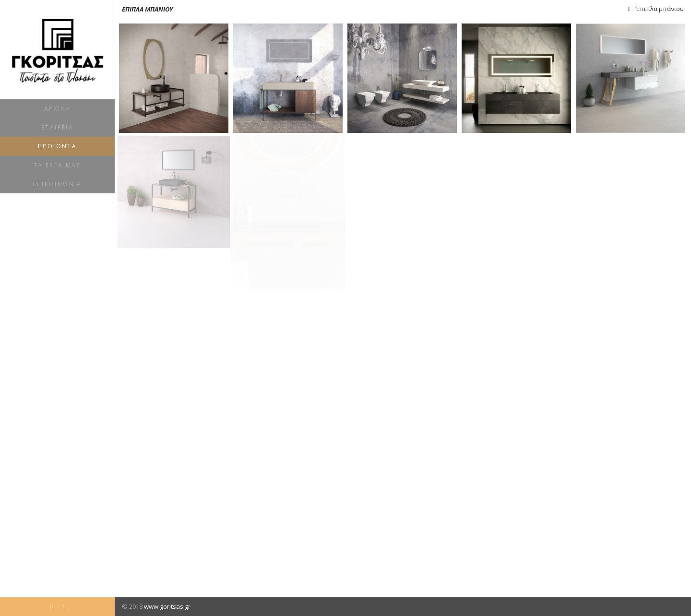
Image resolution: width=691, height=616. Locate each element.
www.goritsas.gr (167, 606)
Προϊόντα (57, 146)
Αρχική (57, 109)
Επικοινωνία (57, 184)
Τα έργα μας (57, 165)
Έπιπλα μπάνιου (660, 9)
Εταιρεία (57, 127)
